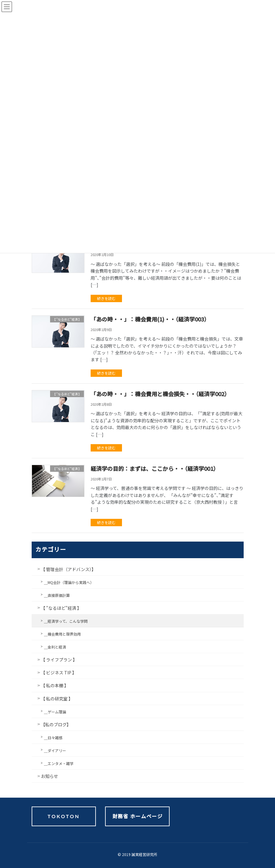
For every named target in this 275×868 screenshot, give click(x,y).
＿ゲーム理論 (55, 712)
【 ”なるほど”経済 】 (61, 608)
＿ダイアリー (55, 750)
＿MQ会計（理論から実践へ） (69, 582)
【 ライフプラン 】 (59, 660)
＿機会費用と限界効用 (62, 634)
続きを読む (106, 298)
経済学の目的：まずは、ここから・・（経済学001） (155, 468)
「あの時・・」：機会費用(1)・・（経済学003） (150, 319)
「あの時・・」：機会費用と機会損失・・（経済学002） (160, 394)
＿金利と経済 (55, 647)
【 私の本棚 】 (55, 685)
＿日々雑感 (53, 738)
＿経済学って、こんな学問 (66, 621)
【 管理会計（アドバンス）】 (68, 569)
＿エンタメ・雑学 (59, 763)
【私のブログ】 (56, 724)
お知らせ (49, 776)
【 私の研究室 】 (57, 699)
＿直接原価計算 (57, 595)
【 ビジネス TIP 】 (59, 673)
